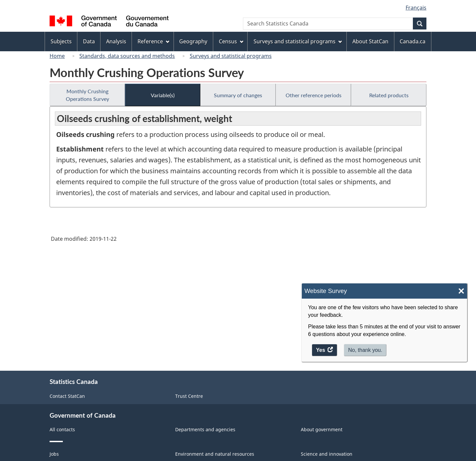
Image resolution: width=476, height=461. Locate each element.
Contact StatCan (67, 396)
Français (416, 8)
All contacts (62, 429)
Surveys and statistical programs (231, 56)
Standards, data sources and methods (127, 56)
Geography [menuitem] (193, 41)
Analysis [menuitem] (116, 41)
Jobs (54, 454)
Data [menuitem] (89, 41)
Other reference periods (314, 95)
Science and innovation (327, 454)
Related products (389, 95)
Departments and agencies (205, 429)
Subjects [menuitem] (61, 41)
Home (57, 56)
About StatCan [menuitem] (370, 41)
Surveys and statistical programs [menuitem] (298, 41)
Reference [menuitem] (153, 41)
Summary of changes (238, 95)
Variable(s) (163, 95)
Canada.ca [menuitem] (413, 41)
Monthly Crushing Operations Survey (87, 95)
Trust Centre (189, 396)
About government (322, 429)
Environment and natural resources (215, 454)
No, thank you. (365, 350)
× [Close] (461, 291)
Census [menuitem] (231, 41)
